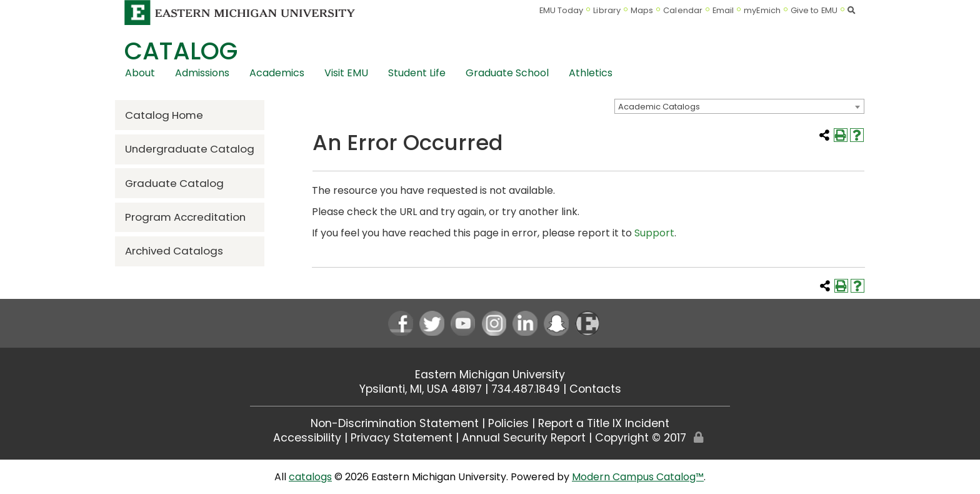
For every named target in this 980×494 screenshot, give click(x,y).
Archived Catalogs (174, 251)
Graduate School (507, 73)
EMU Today (562, 10)
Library (607, 10)
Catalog (181, 51)
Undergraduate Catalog (190, 149)
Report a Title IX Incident (604, 423)
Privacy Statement (402, 438)
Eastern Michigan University (490, 375)
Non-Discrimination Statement (395, 423)
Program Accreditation (185, 217)
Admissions (202, 73)
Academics (277, 73)
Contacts (595, 389)
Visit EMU (346, 73)
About (140, 73)
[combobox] (739, 106)
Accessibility (307, 438)
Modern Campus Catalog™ (638, 477)
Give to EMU (814, 10)
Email (723, 10)
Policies (508, 423)
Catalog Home (164, 115)
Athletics (591, 73)
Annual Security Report (524, 438)
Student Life (417, 73)
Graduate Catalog (174, 183)
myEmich (762, 10)
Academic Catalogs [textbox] (659, 107)
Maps (642, 10)
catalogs (310, 477)
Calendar (683, 10)
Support (654, 233)
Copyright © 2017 (641, 438)
